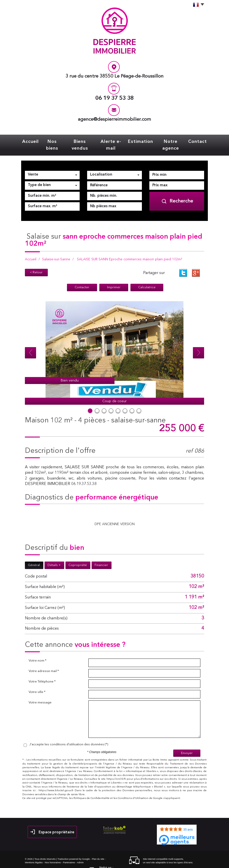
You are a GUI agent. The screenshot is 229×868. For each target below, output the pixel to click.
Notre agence (168, 141)
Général (34, 557)
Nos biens (55, 141)
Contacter (82, 279)
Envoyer (187, 744)
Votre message (40, 694)
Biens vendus (82, 141)
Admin (80, 854)
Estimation (140, 141)
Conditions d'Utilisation (133, 790)
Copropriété (78, 557)
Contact (194, 141)
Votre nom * (37, 652)
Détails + (54, 557)
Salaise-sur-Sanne (56, 251)
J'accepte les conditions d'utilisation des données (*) (69, 736)
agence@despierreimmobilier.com (114, 120)
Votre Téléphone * (42, 673)
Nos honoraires (53, 854)
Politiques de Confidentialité (91, 790)
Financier (101, 557)
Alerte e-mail (112, 141)
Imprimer (114, 279)
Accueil (34, 141)
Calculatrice (147, 279)
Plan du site (98, 850)
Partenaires (69, 854)
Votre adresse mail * (44, 663)
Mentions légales (34, 854)
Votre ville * (37, 684)
